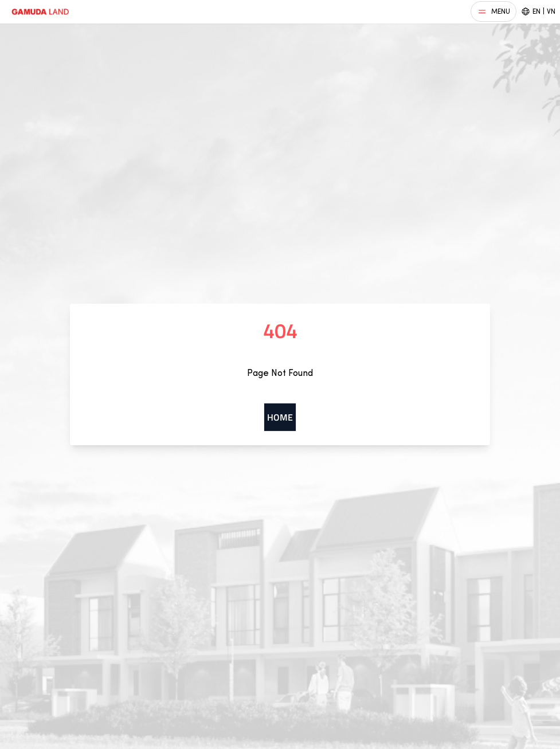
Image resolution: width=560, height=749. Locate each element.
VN (551, 11)
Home (280, 417)
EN (536, 11)
